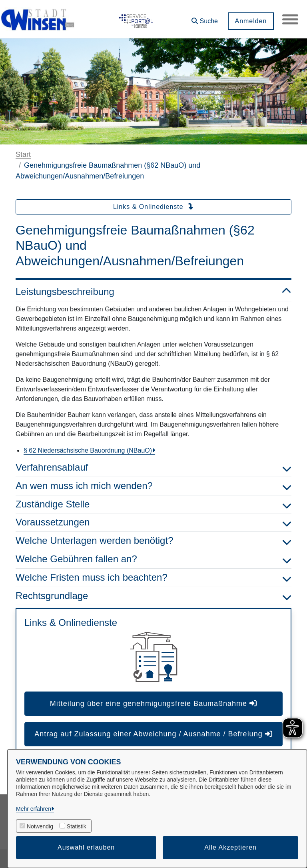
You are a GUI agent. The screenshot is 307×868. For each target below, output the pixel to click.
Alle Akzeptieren (230, 847)
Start (23, 154)
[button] (205, 18)
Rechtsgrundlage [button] (153, 596)
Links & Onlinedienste (153, 207)
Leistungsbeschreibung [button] (153, 292)
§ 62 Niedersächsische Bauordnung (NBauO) (88, 450)
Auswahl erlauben (86, 847)
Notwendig (40, 826)
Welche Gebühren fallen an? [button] (153, 559)
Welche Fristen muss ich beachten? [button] (153, 578)
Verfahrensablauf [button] (153, 468)
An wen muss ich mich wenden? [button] (153, 486)
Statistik (77, 826)
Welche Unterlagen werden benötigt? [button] (153, 541)
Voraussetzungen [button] (153, 522)
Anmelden (251, 21)
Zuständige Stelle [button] (153, 504)
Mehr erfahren (34, 809)
